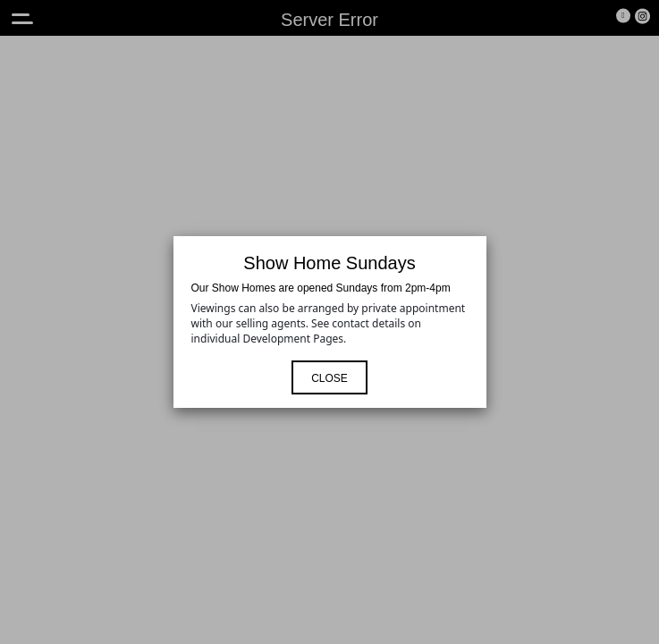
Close (329, 378)
